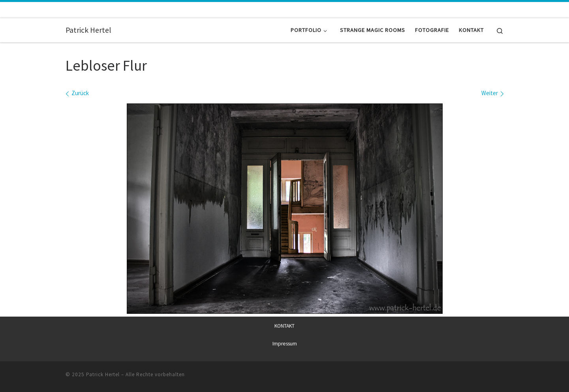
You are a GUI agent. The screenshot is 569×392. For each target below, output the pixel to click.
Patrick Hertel (103, 374)
